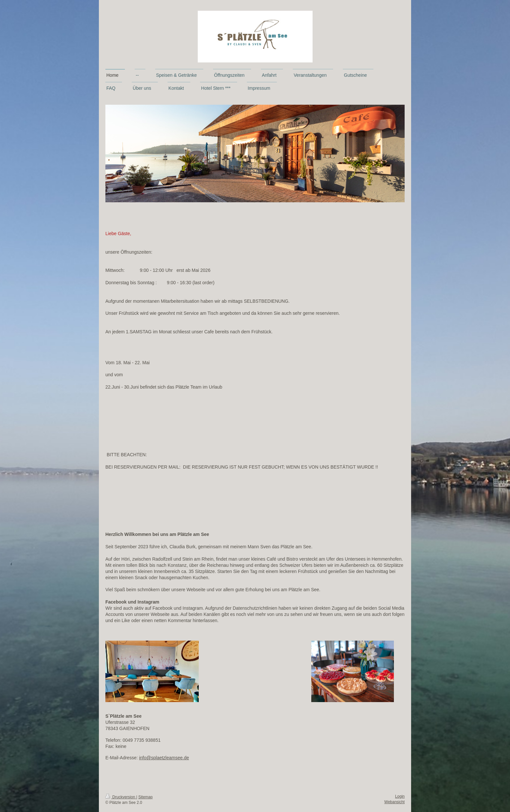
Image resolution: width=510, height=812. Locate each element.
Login (400, 796)
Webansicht (395, 802)
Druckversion (121, 797)
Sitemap (145, 797)
